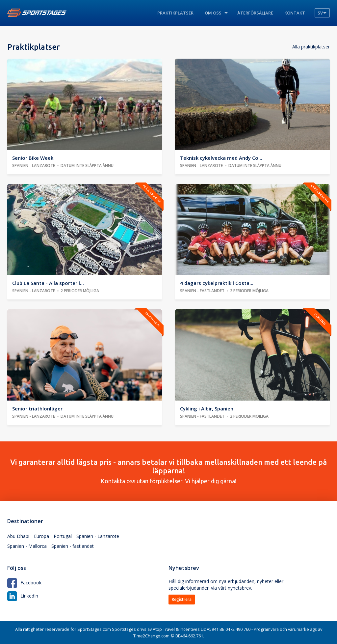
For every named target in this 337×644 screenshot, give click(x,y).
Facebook (24, 583)
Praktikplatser (175, 13)
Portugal (63, 536)
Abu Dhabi (18, 536)
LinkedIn (23, 596)
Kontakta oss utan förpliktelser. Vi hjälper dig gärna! (168, 471)
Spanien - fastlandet (73, 546)
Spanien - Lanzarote (98, 536)
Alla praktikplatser (311, 47)
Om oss (213, 13)
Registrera (182, 599)
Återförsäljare (255, 13)
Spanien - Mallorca (27, 546)
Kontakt (295, 13)
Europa (41, 536)
